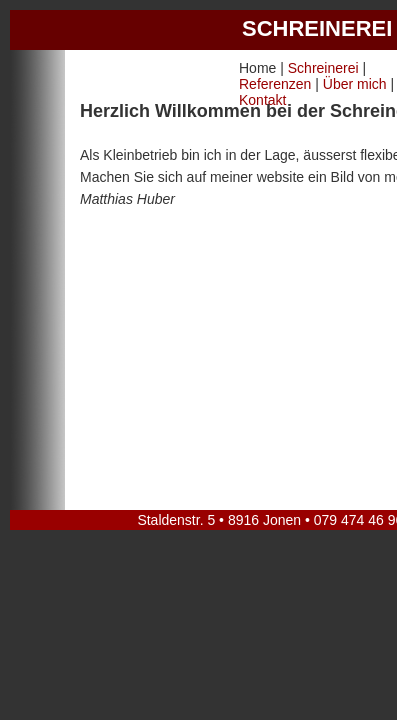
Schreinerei (323, 68)
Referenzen (275, 84)
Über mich (355, 84)
